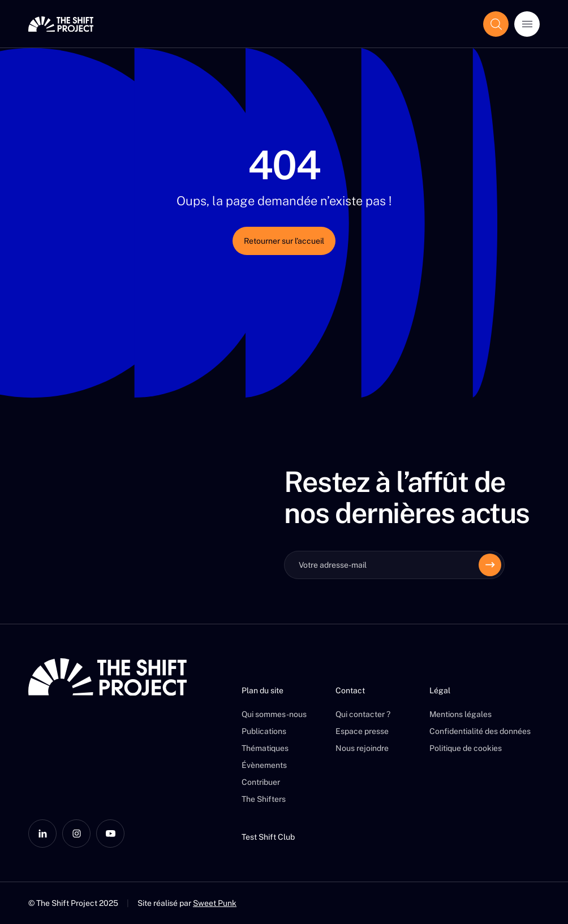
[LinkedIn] (42, 834)
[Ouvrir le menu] (527, 24)
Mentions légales (461, 714)
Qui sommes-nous (274, 714)
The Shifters (264, 799)
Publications (264, 731)
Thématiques (265, 748)
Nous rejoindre (362, 748)
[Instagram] (76, 834)
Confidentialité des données (480, 731)
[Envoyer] (490, 565)
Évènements (264, 765)
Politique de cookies (466, 748)
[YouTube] (110, 834)
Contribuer (261, 782)
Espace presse (362, 731)
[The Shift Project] (61, 24)
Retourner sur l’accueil (284, 241)
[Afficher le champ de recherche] (496, 24)
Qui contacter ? (363, 714)
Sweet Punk (215, 903)
